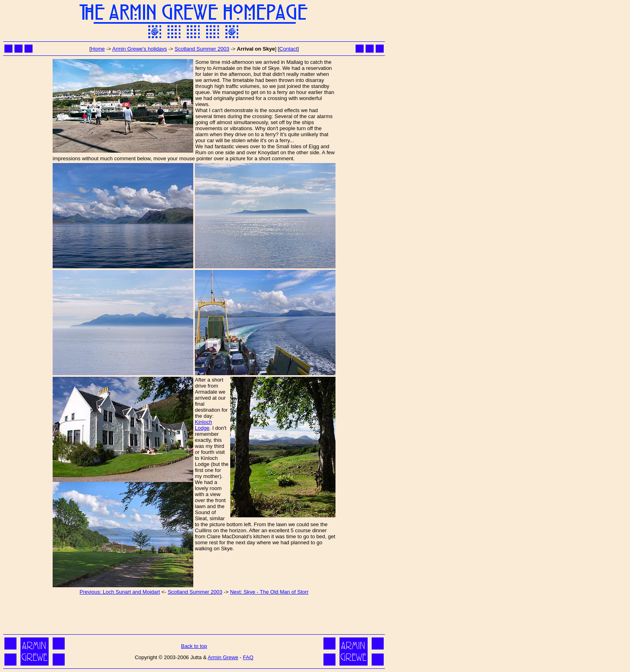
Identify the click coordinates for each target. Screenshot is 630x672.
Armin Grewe (223, 657)
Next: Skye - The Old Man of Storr (269, 592)
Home (98, 49)
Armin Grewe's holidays (139, 49)
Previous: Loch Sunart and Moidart (120, 592)
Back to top (194, 646)
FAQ (248, 657)
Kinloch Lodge (204, 425)
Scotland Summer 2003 (202, 49)
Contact (288, 49)
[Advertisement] (194, 614)
